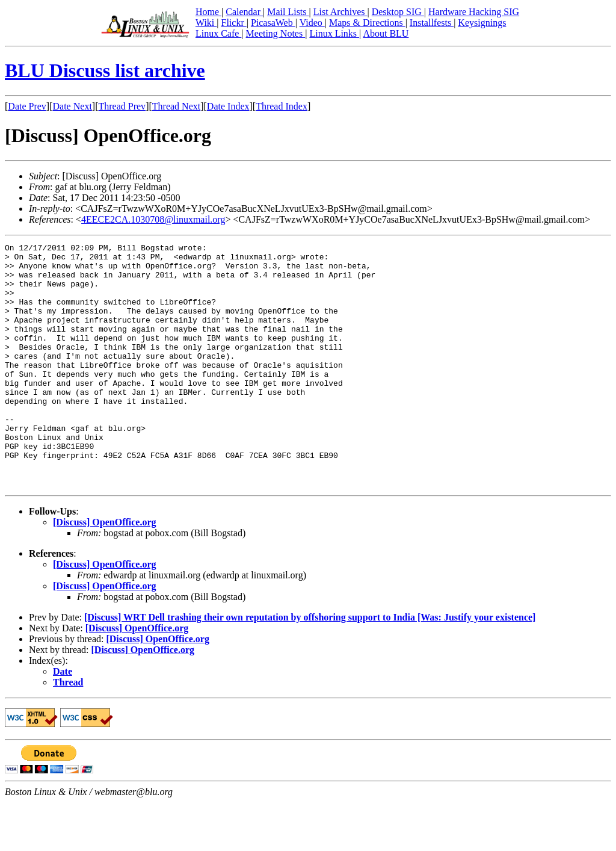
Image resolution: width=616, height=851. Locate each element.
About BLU (386, 33)
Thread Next (176, 106)
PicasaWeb (273, 23)
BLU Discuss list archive (105, 70)
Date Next (72, 106)
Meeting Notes (276, 33)
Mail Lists (288, 12)
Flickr (233, 23)
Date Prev (27, 106)
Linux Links (334, 33)
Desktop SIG (398, 12)
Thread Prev (122, 106)
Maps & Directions (367, 23)
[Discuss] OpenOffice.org (105, 571)
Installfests (432, 23)
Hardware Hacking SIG (474, 12)
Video (312, 23)
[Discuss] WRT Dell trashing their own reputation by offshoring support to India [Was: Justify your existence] (310, 666)
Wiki (206, 23)
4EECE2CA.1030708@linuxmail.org (153, 219)
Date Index (228, 106)
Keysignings (482, 23)
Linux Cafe (218, 33)
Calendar (244, 12)
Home (208, 12)
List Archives (340, 12)
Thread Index (282, 106)
